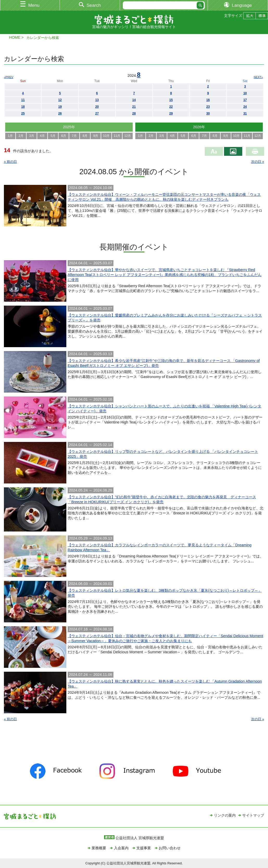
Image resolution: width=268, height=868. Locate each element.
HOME (15, 37)
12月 (128, 136)
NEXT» (258, 77)
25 (23, 113)
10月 (106, 136)
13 (97, 100)
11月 (117, 136)
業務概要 (99, 848)
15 (171, 100)
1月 (10, 136)
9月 (96, 136)
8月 (85, 136)
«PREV (9, 77)
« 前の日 (10, 162)
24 (245, 107)
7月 (74, 136)
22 (171, 107)
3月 (32, 136)
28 (134, 113)
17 (245, 100)
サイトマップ (253, 815)
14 (134, 100)
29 (171, 113)
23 (208, 107)
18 (23, 107)
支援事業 (144, 848)
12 (60, 100)
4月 (42, 136)
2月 (21, 136)
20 (97, 107)
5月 (53, 136)
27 (97, 113)
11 (23, 100)
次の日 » (258, 162)
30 (208, 113)
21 (134, 107)
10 (245, 93)
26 (60, 113)
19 (60, 107)
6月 (64, 136)
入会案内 (121, 848)
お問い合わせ (170, 848)
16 (208, 100)
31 (245, 113)
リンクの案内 (225, 815)
